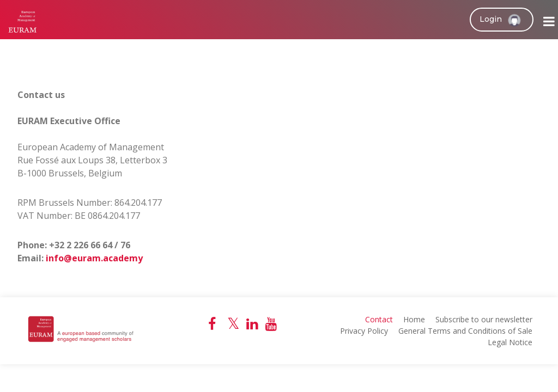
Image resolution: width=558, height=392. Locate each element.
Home (414, 319)
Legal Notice (510, 342)
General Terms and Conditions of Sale (465, 331)
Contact (379, 319)
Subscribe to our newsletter (484, 319)
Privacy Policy (364, 331)
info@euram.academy (94, 258)
